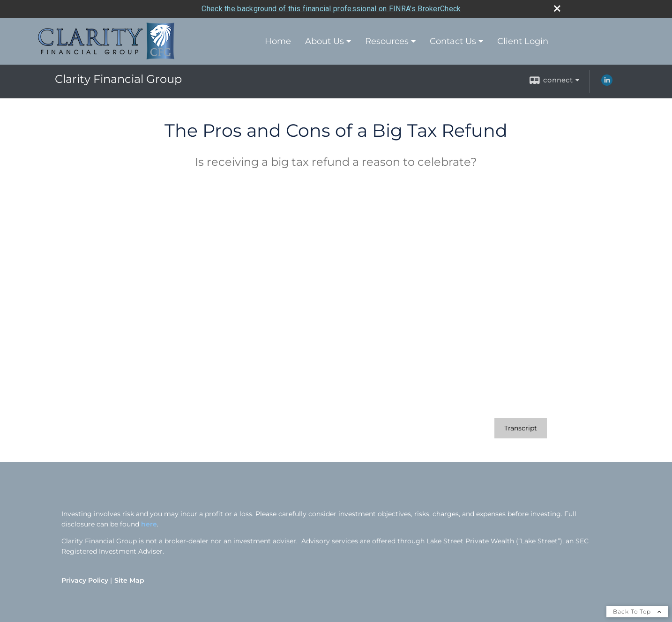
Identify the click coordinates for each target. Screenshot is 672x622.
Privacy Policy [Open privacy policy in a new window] (85, 580)
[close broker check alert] (557, 8)
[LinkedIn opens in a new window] (607, 83)
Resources (387, 41)
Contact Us (453, 41)
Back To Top (637, 611)
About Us (325, 41)
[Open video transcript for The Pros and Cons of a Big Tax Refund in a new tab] (521, 428)
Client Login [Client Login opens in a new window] (523, 41)
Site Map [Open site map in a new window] (129, 580)
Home (278, 41)
